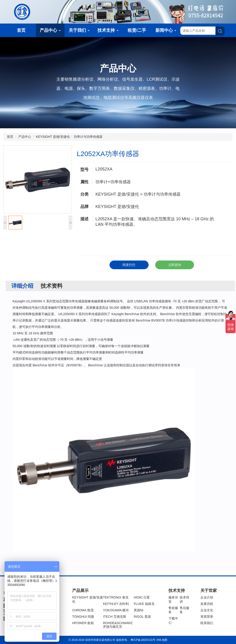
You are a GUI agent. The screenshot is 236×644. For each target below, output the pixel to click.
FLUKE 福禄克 (144, 604)
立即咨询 (175, 265)
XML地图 (162, 640)
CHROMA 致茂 (83, 610)
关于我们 (79, 30)
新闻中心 (166, 30)
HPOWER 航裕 (83, 623)
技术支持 (108, 30)
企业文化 (207, 610)
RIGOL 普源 (142, 617)
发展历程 (207, 604)
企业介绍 (207, 597)
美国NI (139, 610)
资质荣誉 (207, 617)
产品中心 (50, 30)
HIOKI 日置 (142, 597)
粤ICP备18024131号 (143, 640)
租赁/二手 (137, 30)
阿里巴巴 (129, 265)
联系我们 (207, 623)
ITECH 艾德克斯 (115, 617)
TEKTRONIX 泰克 (116, 597)
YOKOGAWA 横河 (116, 610)
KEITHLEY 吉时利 (116, 604)
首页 (21, 30)
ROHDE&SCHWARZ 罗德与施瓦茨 (118, 625)
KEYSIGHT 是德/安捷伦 (53, 137)
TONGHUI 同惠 (83, 617)
